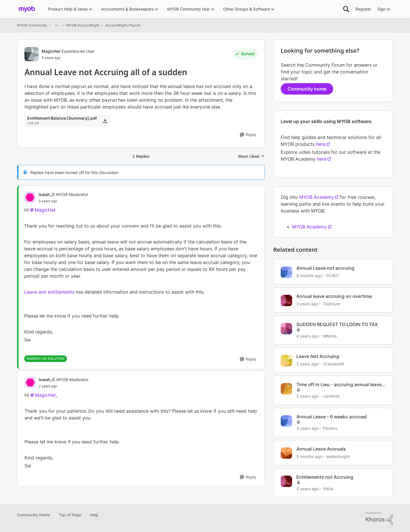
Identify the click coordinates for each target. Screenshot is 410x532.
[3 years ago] (307, 428)
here (321, 144)
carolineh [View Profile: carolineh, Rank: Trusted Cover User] (331, 396)
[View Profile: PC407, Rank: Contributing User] (286, 272)
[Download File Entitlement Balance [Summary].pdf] (105, 120)
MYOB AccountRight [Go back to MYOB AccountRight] (83, 25)
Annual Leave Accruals (321, 449)
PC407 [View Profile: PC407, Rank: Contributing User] (333, 276)
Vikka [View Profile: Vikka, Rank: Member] (328, 488)
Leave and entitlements (49, 292)
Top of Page (70, 515)
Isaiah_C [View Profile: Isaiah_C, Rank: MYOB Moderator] (47, 194)
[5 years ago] (307, 396)
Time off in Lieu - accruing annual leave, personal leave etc (340, 385)
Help (94, 515)
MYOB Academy (317, 197)
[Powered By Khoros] (379, 518)
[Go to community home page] (27, 9)
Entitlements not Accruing (325, 477)
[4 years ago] (307, 336)
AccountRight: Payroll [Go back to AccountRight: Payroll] (123, 25)
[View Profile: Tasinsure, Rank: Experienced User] (286, 300)
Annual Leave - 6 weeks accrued (332, 417)
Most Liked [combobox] (252, 156)
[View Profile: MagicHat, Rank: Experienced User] (32, 54)
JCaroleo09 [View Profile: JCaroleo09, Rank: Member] (333, 364)
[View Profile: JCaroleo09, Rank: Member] (286, 361)
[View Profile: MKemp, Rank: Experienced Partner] (286, 329)
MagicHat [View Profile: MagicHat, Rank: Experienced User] (51, 51)
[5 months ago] (309, 456)
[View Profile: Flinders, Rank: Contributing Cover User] (286, 421)
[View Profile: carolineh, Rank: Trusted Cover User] (286, 389)
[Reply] (248, 135)
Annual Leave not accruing (325, 268)
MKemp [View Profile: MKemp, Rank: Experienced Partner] (330, 336)
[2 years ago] (307, 304)
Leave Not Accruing (318, 356)
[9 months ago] (309, 276)
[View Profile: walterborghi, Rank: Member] (286, 453)
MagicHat (45, 210)
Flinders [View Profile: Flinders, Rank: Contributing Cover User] (330, 428)
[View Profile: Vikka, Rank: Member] (286, 481)
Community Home (34, 515)
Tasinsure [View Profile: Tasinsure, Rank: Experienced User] (331, 304)
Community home (307, 89)
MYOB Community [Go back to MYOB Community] (32, 25)
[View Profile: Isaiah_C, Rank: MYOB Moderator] (30, 197)
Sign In (384, 9)
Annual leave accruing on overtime (334, 296)
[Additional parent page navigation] (57, 25)
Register (363, 9)
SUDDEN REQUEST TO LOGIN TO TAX (337, 324)
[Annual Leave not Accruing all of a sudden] (63, 201)
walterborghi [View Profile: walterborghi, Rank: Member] (338, 456)
